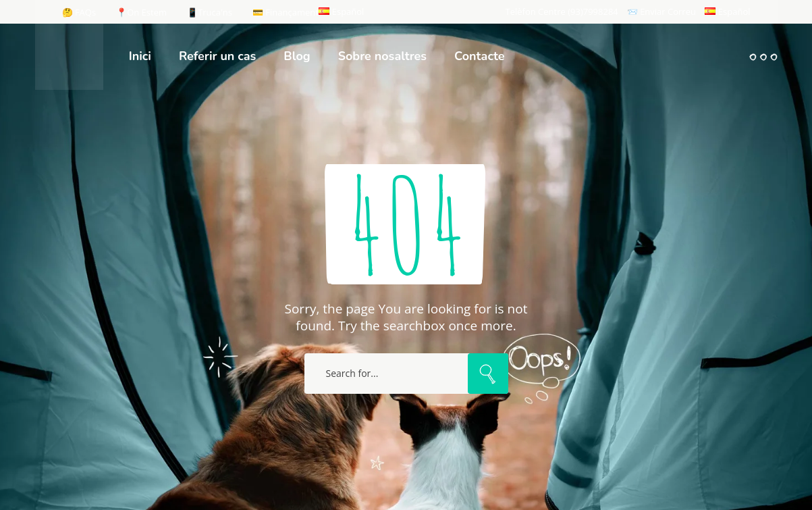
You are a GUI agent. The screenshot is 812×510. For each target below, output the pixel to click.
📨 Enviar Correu (661, 11)
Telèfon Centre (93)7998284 (562, 11)
